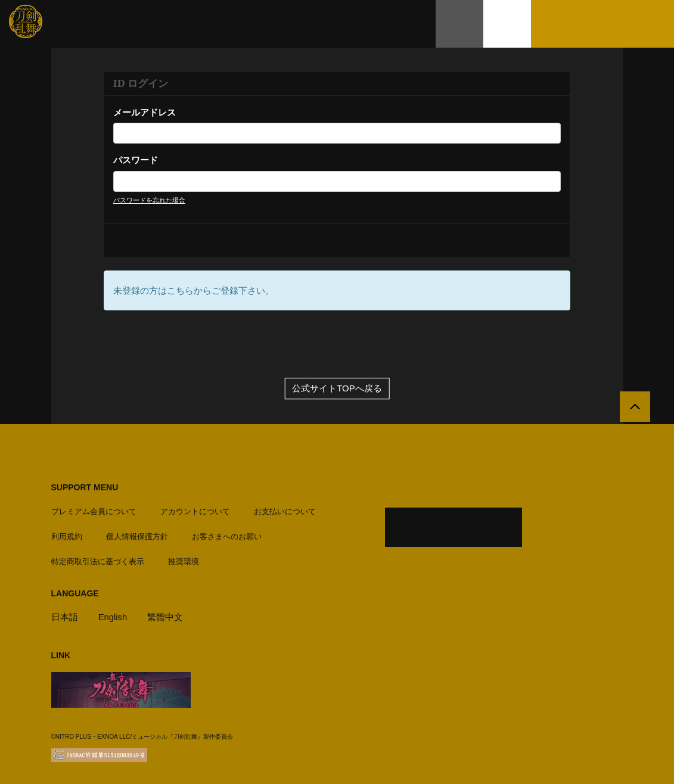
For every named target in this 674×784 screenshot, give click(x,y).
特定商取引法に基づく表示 (98, 560)
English (113, 616)
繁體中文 (166, 616)
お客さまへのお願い (227, 535)
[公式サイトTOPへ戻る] (634, 408)
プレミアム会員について (94, 510)
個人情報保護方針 (137, 535)
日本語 (65, 616)
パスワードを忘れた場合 (149, 200)
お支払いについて (285, 510)
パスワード (136, 160)
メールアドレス (145, 112)
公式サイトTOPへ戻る (337, 389)
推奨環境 (184, 560)
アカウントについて (195, 510)
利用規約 (67, 535)
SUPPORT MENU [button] (85, 487)
